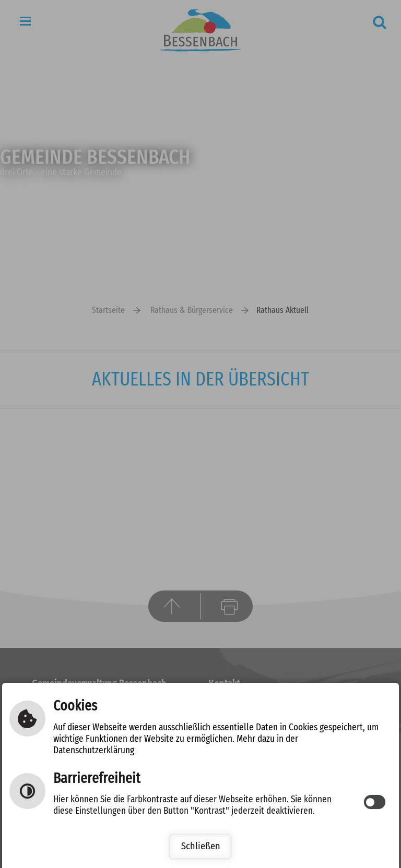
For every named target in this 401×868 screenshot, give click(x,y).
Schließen (201, 846)
